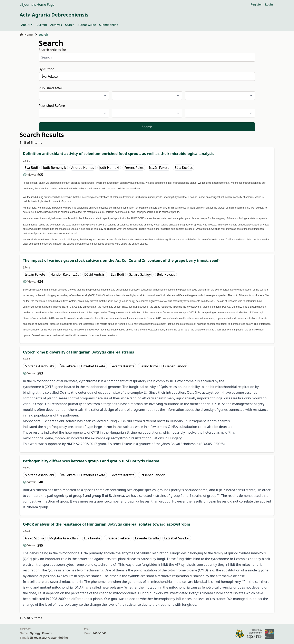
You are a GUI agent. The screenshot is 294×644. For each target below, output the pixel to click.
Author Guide (87, 25)
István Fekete (159, 168)
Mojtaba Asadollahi (39, 366)
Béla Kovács (184, 168)
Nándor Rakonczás (65, 274)
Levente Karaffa (122, 366)
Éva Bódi (31, 168)
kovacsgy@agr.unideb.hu (51, 638)
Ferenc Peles (134, 168)
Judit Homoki (109, 168)
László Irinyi (149, 366)
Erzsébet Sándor (152, 475)
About (27, 25)
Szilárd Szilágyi (140, 274)
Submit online (109, 25)
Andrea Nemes (83, 168)
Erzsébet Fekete (93, 366)
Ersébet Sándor (175, 366)
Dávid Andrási (95, 274)
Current (42, 25)
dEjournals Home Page (37, 4)
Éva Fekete (68, 366)
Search (70, 25)
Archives (56, 25)
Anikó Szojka (34, 538)
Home (26, 35)
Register (256, 4)
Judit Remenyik (55, 168)
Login (269, 4)
